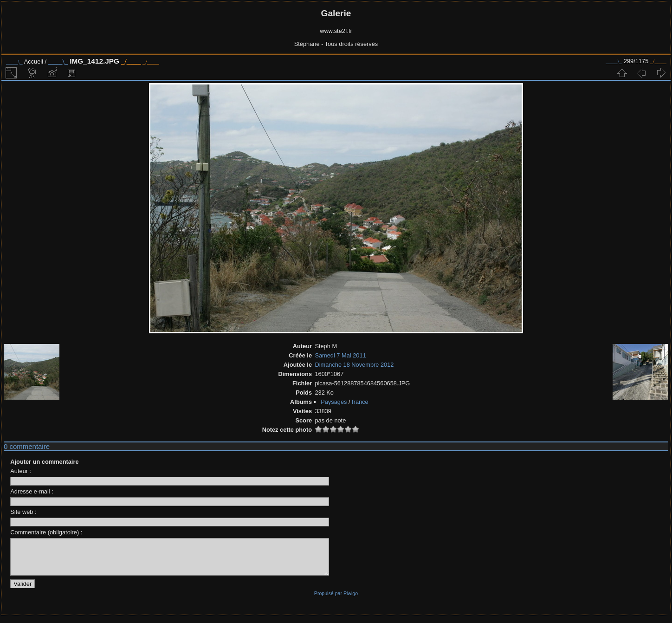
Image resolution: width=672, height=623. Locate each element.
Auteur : (21, 471)
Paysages (334, 402)
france (360, 402)
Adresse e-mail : (32, 491)
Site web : (23, 512)
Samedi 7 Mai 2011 (340, 355)
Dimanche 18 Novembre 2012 (354, 365)
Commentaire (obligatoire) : (46, 532)
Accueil (34, 62)
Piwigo (351, 600)
